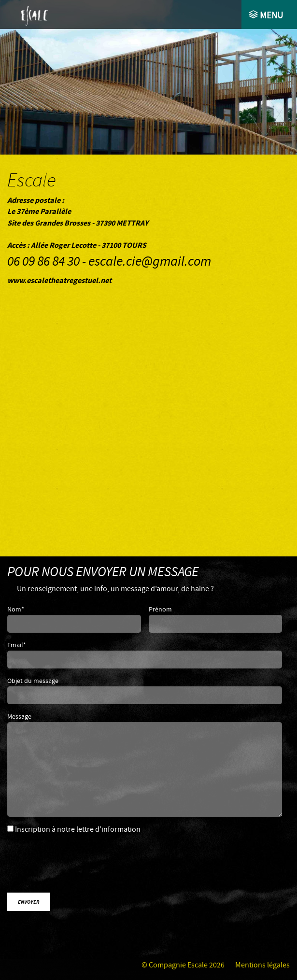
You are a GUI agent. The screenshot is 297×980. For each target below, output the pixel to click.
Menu (270, 16)
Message (19, 717)
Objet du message (33, 681)
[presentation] (88, 866)
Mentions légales (262, 965)
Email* (17, 645)
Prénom (160, 610)
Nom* (16, 610)
